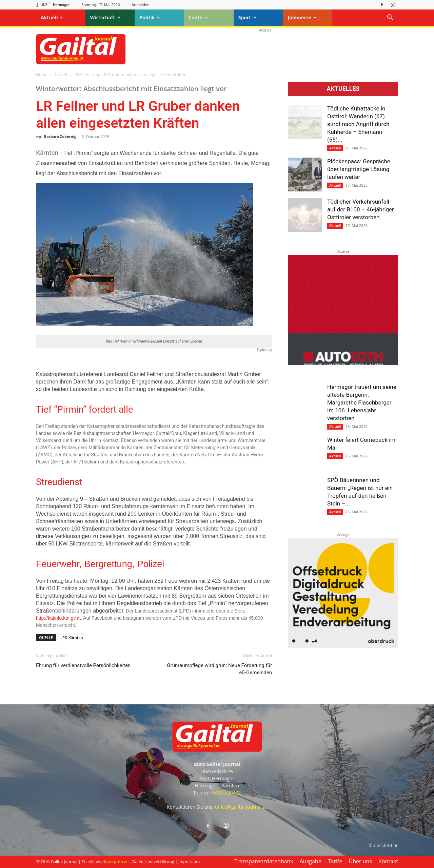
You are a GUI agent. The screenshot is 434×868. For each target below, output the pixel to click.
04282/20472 (226, 793)
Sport (248, 17)
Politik (150, 17)
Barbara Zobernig (60, 136)
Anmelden (141, 5)
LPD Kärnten (72, 637)
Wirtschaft (105, 17)
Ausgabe (311, 861)
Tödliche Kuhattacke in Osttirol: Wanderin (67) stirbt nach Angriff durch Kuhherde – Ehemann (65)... (358, 124)
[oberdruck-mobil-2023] (343, 646)
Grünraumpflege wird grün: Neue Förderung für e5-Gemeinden (219, 669)
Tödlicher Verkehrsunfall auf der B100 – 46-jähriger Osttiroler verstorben (361, 209)
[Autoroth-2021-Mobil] (343, 363)
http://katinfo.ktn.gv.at (58, 618)
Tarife (335, 861)
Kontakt (388, 861)
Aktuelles (343, 89)
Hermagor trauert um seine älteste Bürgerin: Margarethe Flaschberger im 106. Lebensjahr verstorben (362, 402)
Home (42, 75)
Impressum (189, 862)
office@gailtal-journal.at (241, 807)
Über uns (360, 861)
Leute (198, 17)
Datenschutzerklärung (153, 862)
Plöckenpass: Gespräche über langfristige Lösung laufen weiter (359, 169)
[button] (390, 18)
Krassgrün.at (116, 862)
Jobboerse (302, 17)
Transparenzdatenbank (264, 861)
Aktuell (52, 17)
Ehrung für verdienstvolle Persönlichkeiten (83, 665)
